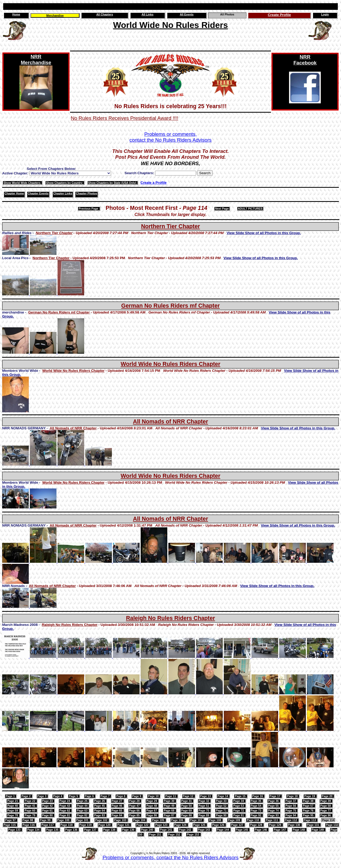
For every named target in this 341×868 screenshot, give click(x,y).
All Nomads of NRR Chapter (170, 422)
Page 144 (223, 830)
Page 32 (204, 801)
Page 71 (222, 810)
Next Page (222, 209)
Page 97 (11, 820)
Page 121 (124, 825)
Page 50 (187, 806)
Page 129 (275, 825)
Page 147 (280, 830)
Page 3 (42, 796)
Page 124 (181, 825)
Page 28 (135, 801)
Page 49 (169, 806)
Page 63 (82, 810)
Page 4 (58, 796)
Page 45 (100, 806)
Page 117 (48, 825)
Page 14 (223, 796)
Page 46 (117, 806)
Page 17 (275, 796)
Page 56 (291, 806)
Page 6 (90, 796)
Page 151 (155, 834)
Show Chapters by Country (65, 183)
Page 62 (65, 810)
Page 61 (48, 810)
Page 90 (222, 815)
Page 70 (204, 810)
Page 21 (13, 801)
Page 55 (274, 806)
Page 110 (253, 820)
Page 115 (10, 825)
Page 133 (15, 830)
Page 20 (328, 796)
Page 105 (158, 820)
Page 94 (291, 815)
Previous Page (89, 209)
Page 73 (256, 810)
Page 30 (169, 801)
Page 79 (30, 815)
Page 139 (129, 830)
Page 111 (272, 820)
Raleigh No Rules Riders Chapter (170, 618)
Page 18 (293, 796)
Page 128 (256, 825)
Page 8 (121, 796)
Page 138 (110, 830)
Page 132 (332, 825)
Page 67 (152, 810)
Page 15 (240, 796)
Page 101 (83, 820)
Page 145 (242, 830)
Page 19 (310, 796)
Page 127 (238, 825)
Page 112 (291, 820)
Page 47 (135, 806)
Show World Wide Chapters (22, 183)
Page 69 (187, 810)
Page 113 (310, 820)
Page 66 (135, 810)
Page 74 (274, 810)
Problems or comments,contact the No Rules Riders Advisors (170, 137)
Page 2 (26, 796)
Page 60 (30, 810)
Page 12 (188, 796)
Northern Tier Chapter (170, 226)
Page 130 (295, 825)
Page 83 (100, 815)
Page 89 (204, 815)
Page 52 (222, 806)
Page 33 (222, 801)
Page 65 (117, 810)
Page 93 (274, 815)
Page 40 (13, 806)
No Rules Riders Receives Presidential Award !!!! (125, 118)
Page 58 (326, 806)
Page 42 (48, 806)
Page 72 (239, 810)
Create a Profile (153, 183)
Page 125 (200, 825)
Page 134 (34, 830)
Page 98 (28, 820)
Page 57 (308, 806)
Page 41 (30, 806)
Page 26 (100, 801)
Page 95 (308, 815)
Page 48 (152, 806)
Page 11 (171, 796)
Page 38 (308, 801)
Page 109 (234, 820)
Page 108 (215, 820)
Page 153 (193, 834)
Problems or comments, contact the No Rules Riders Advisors (170, 857)
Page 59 (13, 810)
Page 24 (65, 801)
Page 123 (162, 825)
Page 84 (117, 815)
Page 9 (137, 796)
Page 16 (258, 796)
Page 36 (274, 801)
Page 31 (187, 801)
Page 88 (187, 815)
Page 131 (313, 825)
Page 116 (29, 825)
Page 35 (256, 801)
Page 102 (102, 820)
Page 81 (65, 815)
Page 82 (82, 815)
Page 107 (196, 820)
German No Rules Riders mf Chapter (170, 306)
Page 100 (64, 820)
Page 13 (206, 796)
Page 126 (219, 825)
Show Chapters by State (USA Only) (113, 183)
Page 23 (48, 801)
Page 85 (135, 815)
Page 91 (239, 815)
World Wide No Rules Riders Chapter (170, 364)
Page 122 (143, 825)
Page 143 (204, 830)
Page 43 (65, 806)
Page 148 (299, 830)
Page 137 (90, 830)
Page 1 (11, 796)
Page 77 (326, 810)
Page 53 (239, 806)
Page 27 (117, 801)
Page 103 (121, 820)
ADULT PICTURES (250, 209)
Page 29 (152, 801)
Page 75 (291, 810)
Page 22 (30, 801)
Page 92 (256, 815)
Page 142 (185, 830)
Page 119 (86, 825)
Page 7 (105, 796)
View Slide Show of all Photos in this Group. (264, 233)
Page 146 (261, 830)
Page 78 (13, 815)
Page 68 (169, 810)
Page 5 (74, 796)
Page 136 (72, 830)
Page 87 (169, 815)
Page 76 (308, 810)
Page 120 (105, 825)
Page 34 (239, 801)
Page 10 (154, 796)
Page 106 (178, 820)
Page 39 (326, 801)
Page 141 (166, 830)
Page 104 (139, 820)
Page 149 (318, 830)
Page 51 (204, 806)
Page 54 (256, 806)
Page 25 (82, 801)
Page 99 (45, 820)
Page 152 (174, 834)
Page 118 (67, 825)
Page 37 (291, 801)
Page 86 (152, 815)
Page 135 (53, 830)
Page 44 (82, 806)
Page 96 (326, 815)
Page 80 (48, 815)
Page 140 (147, 830)
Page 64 (100, 810)
